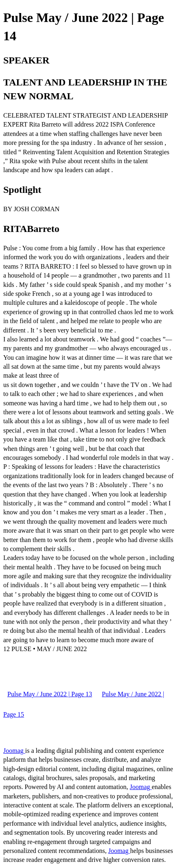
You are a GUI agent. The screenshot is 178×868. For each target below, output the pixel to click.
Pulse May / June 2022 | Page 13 (50, 694)
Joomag (14, 751)
